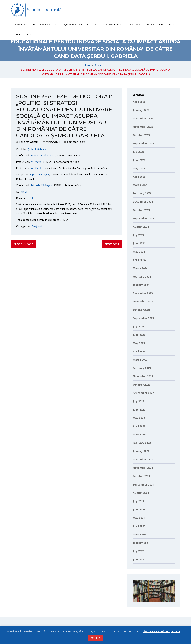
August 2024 (141, 227)
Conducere (134, 24)
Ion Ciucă (36, 168)
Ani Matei (36, 162)
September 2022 (143, 393)
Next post (112, 244)
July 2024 (138, 235)
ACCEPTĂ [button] (95, 638)
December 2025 (143, 118)
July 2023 (138, 326)
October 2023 (141, 310)
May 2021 (139, 518)
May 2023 (139, 343)
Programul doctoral (71, 24)
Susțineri (100, 65)
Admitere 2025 (48, 24)
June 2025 (139, 160)
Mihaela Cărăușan (42, 185)
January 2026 (141, 110)
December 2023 (143, 293)
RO (22, 192)
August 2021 (141, 493)
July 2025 (138, 152)
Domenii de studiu (24, 24)
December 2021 (143, 459)
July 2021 (138, 501)
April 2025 (139, 177)
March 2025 (140, 185)
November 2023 (143, 301)
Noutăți (172, 24)
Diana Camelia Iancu (43, 155)
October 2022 (141, 385)
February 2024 (142, 277)
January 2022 (141, 451)
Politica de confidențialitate (162, 631)
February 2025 (142, 193)
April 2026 (139, 102)
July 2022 (138, 401)
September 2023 (143, 318)
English (31, 34)
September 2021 (143, 485)
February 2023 (142, 368)
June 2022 (139, 410)
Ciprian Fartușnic (40, 174)
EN (26, 192)
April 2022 (139, 426)
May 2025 (139, 168)
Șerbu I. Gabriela (37, 149)
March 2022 (140, 434)
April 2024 (139, 260)
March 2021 (140, 534)
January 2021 (141, 543)
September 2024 (143, 218)
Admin (34, 142)
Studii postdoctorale (113, 24)
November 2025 (143, 127)
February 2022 (142, 443)
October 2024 (141, 210)
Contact (18, 34)
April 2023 (139, 351)
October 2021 (141, 476)
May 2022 (139, 418)
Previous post (23, 244)
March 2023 (140, 360)
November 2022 (143, 376)
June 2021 (139, 509)
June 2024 (139, 243)
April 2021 (139, 526)
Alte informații (154, 24)
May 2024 (139, 252)
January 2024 (141, 285)
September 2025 (143, 143)
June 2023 (139, 335)
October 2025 (141, 135)
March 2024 (140, 268)
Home (88, 65)
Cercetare (92, 24)
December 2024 (143, 202)
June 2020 (139, 559)
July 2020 (138, 551)
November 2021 (143, 468)
